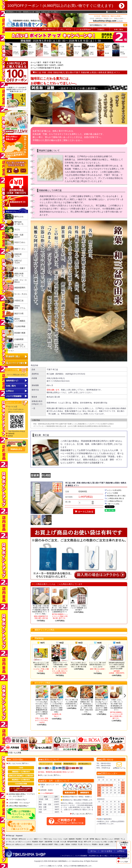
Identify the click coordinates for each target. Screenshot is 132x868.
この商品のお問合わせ (114, 501)
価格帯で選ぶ (14, 356)
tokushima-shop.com (105, 21)
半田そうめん (48, 839)
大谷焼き (74, 844)
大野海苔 (117, 839)
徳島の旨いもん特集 (13, 753)
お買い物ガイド (48, 29)
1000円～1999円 (57, 65)
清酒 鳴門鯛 (48, 842)
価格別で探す (43, 65)
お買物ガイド (123, 858)
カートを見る (121, 12)
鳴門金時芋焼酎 (72, 842)
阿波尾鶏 (35, 842)
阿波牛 (41, 842)
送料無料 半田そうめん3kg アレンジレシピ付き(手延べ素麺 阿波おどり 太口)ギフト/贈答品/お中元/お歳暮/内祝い (57, 706)
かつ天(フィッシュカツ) (23, 842)
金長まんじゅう (20, 844)
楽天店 (10, 436)
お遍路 (107, 844)
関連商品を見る (16, 449)
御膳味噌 (72, 839)
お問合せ (10, 391)
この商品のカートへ (124, 846)
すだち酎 (56, 842)
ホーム (14, 29)
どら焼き (111, 842)
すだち (8, 839)
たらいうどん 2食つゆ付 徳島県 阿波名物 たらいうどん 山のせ (98, 665)
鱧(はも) (98, 839)
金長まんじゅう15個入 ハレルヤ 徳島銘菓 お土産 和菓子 (79, 608)
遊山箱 (101, 844)
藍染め (68, 844)
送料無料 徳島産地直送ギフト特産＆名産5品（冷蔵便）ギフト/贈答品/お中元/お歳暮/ (117, 666)
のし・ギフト (66, 29)
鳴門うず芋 (87, 842)
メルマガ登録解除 (81, 856)
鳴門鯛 (92, 839)
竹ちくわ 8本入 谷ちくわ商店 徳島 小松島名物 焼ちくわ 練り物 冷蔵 (79, 665)
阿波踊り (95, 844)
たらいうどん (58, 839)
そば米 (65, 839)
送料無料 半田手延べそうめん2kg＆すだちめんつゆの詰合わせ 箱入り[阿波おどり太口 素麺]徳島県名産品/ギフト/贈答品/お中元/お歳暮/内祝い (42, 708)
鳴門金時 (15, 839)
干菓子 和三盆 (56, 62)
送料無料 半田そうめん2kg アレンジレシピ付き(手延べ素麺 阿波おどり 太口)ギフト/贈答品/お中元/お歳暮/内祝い (101, 706)
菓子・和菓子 (43, 62)
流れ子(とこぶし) (107, 839)
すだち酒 (63, 842)
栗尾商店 (29, 844)
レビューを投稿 (111, 493)
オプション (9, 350)
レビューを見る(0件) (113, 490)
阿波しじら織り (59, 844)
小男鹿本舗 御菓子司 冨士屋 (49, 68)
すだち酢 (86, 839)
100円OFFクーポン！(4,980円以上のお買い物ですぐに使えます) (66, 6)
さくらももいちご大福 (99, 842)
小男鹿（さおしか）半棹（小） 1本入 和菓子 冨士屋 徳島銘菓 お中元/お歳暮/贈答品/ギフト (60, 609)
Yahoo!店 (11, 434)
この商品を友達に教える (114, 498)
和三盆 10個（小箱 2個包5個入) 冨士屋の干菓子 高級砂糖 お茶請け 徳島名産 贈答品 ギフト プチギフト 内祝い (41, 610)
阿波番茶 (79, 839)
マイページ (111, 12)
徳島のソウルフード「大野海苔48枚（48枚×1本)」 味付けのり (60, 665)
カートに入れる (84, 512)
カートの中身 (13, 370)
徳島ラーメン (38, 839)
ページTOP (123, 862)
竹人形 (80, 844)
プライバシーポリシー (117, 856)
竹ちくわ (12, 842)
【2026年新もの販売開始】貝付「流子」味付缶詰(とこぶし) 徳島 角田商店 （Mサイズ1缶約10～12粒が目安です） (86, 706)
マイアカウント (67, 856)
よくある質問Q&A (84, 29)
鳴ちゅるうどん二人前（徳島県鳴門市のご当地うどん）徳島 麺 (41, 665)
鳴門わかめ (22, 839)
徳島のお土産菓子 (48, 844)
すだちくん (87, 844)
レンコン (30, 839)
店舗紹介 (101, 29)
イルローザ (37, 844)
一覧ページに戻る (112, 504)
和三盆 (81, 842)
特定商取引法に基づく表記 (115, 496)
